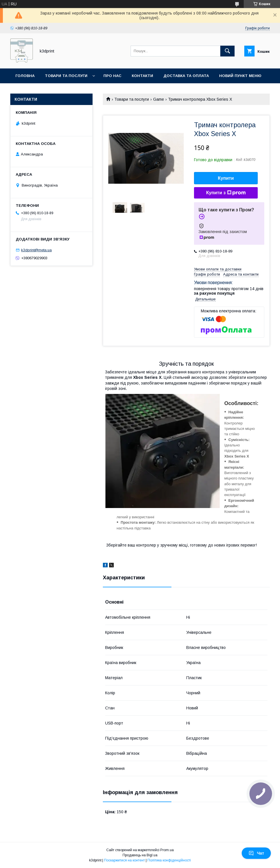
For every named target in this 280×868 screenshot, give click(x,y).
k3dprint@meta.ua (36, 250)
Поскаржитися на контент (124, 860)
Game (159, 99)
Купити (226, 178)
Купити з (226, 193)
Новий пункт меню (240, 76)
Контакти (142, 76)
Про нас (112, 76)
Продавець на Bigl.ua (140, 855)
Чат (256, 853)
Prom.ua (167, 850)
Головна (25, 76)
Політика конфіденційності (169, 860)
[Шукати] (227, 51)
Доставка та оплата (186, 76)
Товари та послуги (66, 76)
